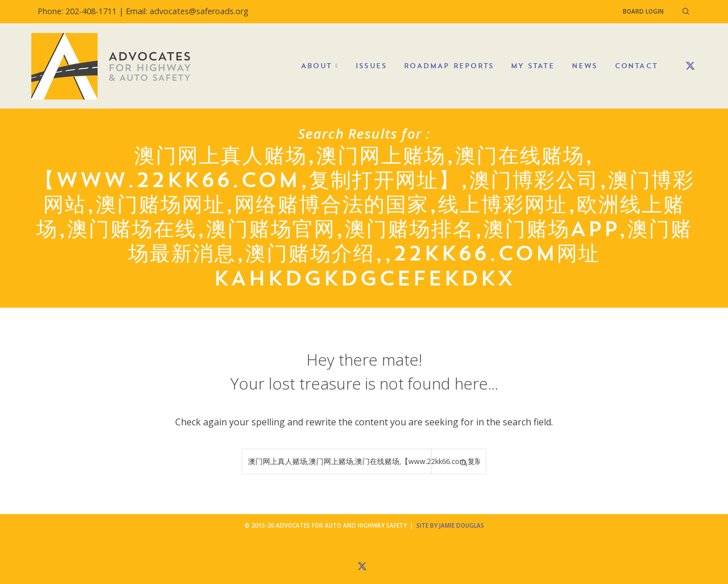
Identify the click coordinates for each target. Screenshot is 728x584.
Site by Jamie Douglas (450, 525)
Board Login (643, 11)
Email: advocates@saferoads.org (187, 11)
